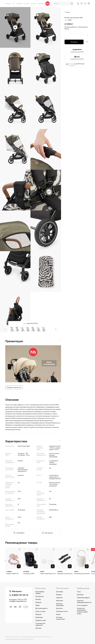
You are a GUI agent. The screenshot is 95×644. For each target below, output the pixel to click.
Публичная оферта (83, 598)
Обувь (38, 605)
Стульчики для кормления (40, 624)
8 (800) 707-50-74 (20, 595)
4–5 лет (26, 4)
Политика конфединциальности (84, 601)
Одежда (38, 602)
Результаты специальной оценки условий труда (82, 611)
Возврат (59, 595)
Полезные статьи (62, 611)
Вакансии (80, 595)
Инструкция (49, 533)
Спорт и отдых (40, 611)
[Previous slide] (5, 561)
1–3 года (19, 4)
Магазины (60, 601)
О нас (79, 592)
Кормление (39, 617)
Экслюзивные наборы (40, 592)
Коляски (38, 599)
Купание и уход (41, 620)
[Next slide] (90, 561)
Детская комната (41, 608)
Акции (58, 614)
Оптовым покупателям (60, 618)
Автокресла (40, 596)
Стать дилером (82, 605)
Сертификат (20, 533)
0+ (14, 4)
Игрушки (38, 614)
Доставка (60, 592)
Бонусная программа (60, 604)
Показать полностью (14, 387)
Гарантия (59, 598)
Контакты (59, 608)
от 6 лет (34, 4)
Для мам (41, 4)
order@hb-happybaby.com (18, 601)
